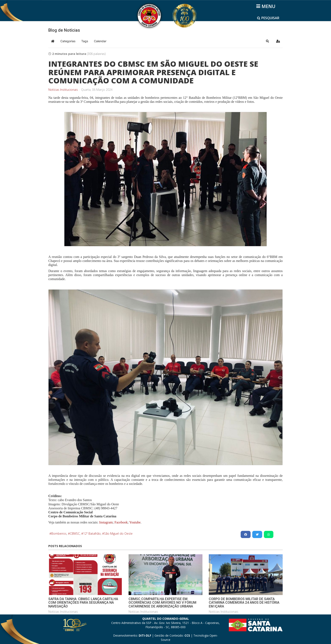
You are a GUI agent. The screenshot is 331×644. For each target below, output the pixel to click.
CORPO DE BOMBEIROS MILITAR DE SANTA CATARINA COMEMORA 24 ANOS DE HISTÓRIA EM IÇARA (244, 603)
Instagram (106, 522)
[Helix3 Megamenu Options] (267, 6)
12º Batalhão (92, 534)
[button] (267, 41)
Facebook (121, 522)
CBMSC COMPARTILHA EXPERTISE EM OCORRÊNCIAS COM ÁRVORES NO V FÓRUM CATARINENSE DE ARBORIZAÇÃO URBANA (162, 603)
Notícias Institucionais (63, 90)
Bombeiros (59, 534)
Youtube (135, 522)
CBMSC (75, 534)
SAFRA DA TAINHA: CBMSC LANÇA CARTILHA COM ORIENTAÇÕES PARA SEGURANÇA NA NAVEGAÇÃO (83, 603)
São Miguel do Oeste (118, 534)
